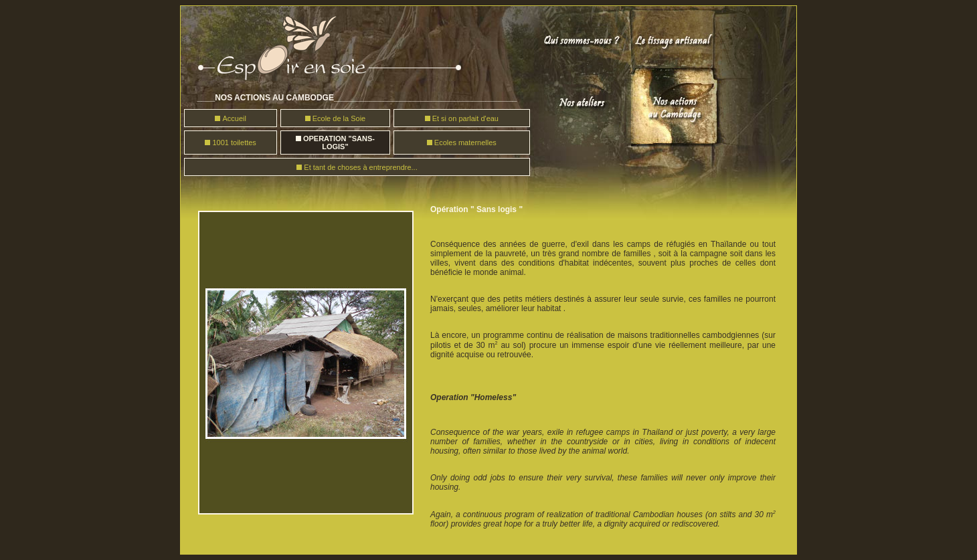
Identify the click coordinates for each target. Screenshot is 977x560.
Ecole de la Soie (339, 118)
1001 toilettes (234, 143)
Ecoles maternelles (465, 143)
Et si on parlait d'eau (465, 118)
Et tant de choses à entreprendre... (360, 167)
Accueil (234, 118)
